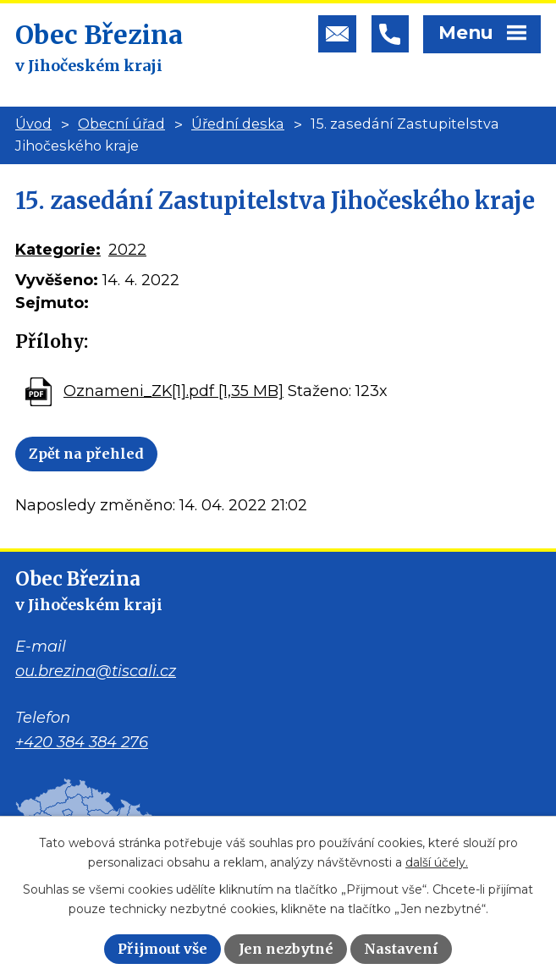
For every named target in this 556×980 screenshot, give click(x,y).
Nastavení (401, 949)
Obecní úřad (121, 124)
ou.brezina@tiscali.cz (96, 671)
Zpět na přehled (86, 454)
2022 (127, 250)
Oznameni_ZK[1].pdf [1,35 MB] (173, 391)
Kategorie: (58, 250)
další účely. (437, 862)
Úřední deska (238, 124)
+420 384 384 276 (82, 742)
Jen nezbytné (286, 949)
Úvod (33, 124)
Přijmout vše (162, 949)
